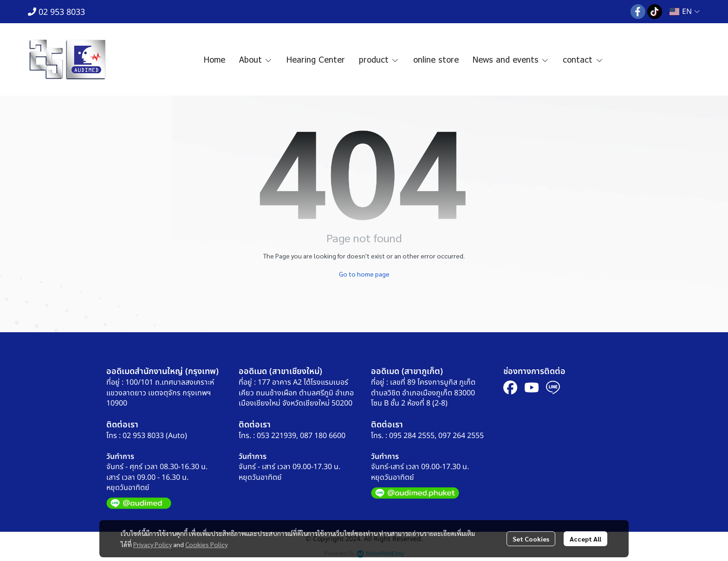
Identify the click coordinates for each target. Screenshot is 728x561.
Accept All (585, 539)
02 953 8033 (56, 12)
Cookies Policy (206, 544)
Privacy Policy (153, 544)
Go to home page (364, 274)
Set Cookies (531, 539)
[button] (685, 12)
